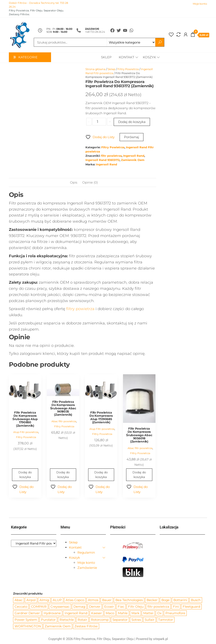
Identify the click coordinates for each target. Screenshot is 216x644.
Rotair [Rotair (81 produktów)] (82, 620)
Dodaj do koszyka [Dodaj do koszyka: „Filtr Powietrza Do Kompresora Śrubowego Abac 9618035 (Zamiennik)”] (63, 475)
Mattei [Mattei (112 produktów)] (148, 613)
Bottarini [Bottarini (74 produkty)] (180, 600)
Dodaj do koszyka (132, 122)
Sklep (105, 58)
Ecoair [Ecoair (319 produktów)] (109, 607)
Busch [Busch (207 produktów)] (196, 600)
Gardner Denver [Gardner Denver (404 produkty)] (27, 613)
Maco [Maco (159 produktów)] (110, 613)
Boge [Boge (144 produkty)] (165, 600)
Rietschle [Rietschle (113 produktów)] (67, 620)
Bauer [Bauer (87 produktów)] (107, 600)
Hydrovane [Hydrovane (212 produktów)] (52, 613)
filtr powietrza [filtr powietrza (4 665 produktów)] (158, 607)
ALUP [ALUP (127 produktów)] (57, 600)
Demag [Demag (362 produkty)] (79, 607)
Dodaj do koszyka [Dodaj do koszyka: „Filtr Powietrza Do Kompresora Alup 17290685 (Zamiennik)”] (101, 475)
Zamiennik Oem (133, 160)
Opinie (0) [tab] (90, 183)
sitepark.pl (161, 639)
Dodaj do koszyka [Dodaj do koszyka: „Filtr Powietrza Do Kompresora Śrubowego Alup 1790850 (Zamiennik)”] (25, 475)
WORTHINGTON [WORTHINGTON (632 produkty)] (28, 626)
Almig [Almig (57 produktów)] (44, 600)
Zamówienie (87, 568)
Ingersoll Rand (134, 156)
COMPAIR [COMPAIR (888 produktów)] (39, 607)
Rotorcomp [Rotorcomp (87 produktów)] (100, 620)
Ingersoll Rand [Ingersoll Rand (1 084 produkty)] (76, 613)
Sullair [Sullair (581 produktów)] (150, 620)
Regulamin (86, 553)
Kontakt (126, 58)
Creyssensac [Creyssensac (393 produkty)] (60, 607)
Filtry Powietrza (128, 69)
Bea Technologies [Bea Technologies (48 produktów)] (129, 600)
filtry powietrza (80, 309)
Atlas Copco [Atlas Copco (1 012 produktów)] (75, 600)
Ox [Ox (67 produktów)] (159, 613)
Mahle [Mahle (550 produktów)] (123, 613)
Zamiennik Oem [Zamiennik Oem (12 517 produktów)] (58, 626)
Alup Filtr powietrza (26, 432)
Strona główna (95, 69)
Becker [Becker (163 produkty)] (152, 600)
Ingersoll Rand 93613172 (103, 160)
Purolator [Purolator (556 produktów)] (48, 620)
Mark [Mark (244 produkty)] (135, 613)
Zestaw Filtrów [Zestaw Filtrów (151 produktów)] (86, 626)
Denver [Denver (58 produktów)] (95, 607)
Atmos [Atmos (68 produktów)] (93, 600)
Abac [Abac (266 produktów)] (19, 600)
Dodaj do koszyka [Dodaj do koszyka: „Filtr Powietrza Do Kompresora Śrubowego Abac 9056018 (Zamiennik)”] (139, 475)
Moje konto (200, 4)
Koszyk (149, 58)
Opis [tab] (74, 183)
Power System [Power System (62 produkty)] (26, 620)
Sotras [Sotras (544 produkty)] (136, 620)
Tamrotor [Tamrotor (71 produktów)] (166, 620)
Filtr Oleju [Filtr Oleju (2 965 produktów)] (136, 607)
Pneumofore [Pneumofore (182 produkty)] (175, 613)
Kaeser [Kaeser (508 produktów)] (97, 613)
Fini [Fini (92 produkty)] (176, 607)
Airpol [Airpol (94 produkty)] (31, 600)
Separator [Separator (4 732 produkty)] (120, 620)
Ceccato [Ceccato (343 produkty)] (21, 607)
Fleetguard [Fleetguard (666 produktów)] (191, 607)
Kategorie (28, 58)
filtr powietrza (111, 156)
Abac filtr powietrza (64, 421)
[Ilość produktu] (99, 122)
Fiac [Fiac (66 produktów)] (121, 607)
